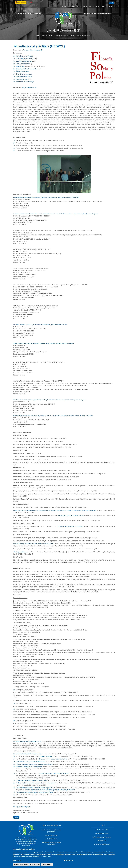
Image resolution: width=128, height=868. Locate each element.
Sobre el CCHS (21, 14)
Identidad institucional (102, 833)
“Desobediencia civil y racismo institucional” (30, 762)
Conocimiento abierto (89, 14)
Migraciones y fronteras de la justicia (71, 515)
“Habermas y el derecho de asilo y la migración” (32, 780)
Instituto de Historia (51, 839)
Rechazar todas (47, 865)
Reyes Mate (20, 66)
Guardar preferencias (21, 865)
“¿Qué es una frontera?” (47, 756)
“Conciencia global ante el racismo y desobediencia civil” (35, 764)
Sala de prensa (87, 6)
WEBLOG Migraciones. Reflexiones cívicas (27, 741)
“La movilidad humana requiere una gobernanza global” (35, 792)
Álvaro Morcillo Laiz (22, 71)
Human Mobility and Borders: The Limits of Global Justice (33, 544)
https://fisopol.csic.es (29, 87)
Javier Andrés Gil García (24, 61)
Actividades (71, 6)
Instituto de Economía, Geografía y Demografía (51, 831)
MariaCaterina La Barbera (25, 56)
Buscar (64, 6)
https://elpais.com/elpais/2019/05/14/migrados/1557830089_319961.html (51, 790)
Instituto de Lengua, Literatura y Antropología (51, 843)
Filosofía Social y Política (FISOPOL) (81, 36)
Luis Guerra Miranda (23, 64)
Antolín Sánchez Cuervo (24, 77)
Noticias (79, 6)
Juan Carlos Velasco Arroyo (25, 82)
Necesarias (18, 861)
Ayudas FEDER (102, 841)
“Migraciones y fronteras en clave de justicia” (52, 759)
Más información (45, 857)
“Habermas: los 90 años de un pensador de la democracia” (36, 783)
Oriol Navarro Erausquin (24, 74)
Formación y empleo (105, 14)
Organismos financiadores (102, 844)
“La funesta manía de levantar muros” (29, 754)
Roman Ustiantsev (22, 79)
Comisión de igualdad (100, 6)
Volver (16, 817)
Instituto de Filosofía (51, 835)
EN (112, 3)
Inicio (38, 36)
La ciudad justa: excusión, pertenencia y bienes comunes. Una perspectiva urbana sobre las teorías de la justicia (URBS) (53, 416)
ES (110, 3)
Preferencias (69, 861)
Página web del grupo (23, 807)
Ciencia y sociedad (35, 14)
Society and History (21, 552)
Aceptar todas (35, 865)
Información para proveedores (102, 837)
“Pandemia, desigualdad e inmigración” (29, 767)
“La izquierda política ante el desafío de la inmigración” (34, 788)
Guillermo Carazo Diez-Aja (25, 59)
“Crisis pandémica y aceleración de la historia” (54, 774)
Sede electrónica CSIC (102, 830)
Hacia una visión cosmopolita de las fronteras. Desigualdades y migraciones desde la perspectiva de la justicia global (54, 510)
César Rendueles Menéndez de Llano (28, 69)
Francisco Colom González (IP (33, 50)
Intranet (110, 6)
